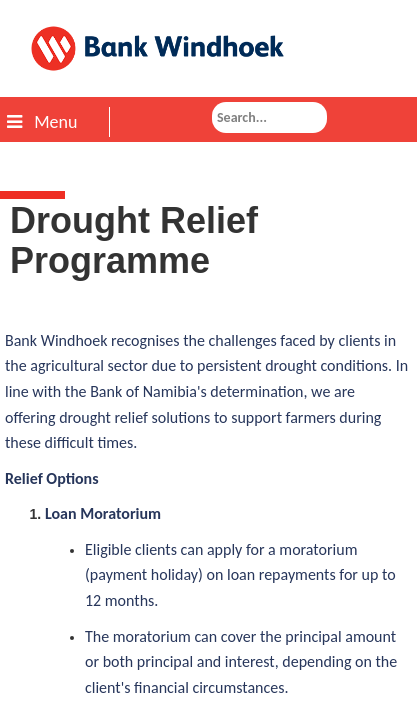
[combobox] (269, 117)
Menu (42, 122)
